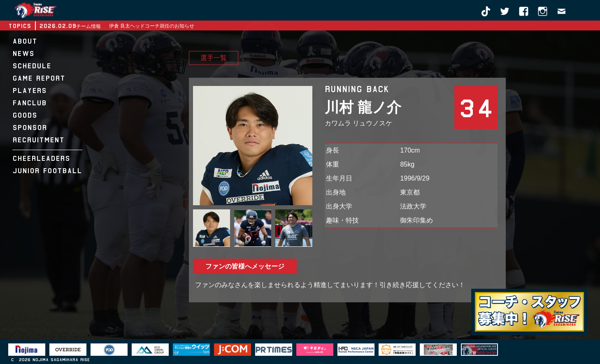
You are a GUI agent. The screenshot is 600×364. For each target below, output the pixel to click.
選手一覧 (214, 58)
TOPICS (20, 26)
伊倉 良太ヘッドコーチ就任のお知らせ (152, 26)
